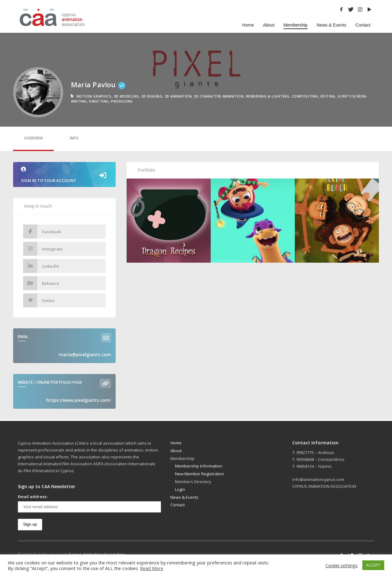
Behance (41, 283)
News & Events (184, 497)
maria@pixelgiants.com (85, 354)
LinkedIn (41, 266)
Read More (152, 568)
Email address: (33, 497)
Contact (178, 505)
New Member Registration (200, 474)
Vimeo (39, 300)
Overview (33, 138)
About (176, 451)
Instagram (43, 249)
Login (180, 489)
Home (176, 443)
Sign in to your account (64, 175)
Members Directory (193, 482)
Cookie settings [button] (342, 565)
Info (74, 138)
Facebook (42, 232)
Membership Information (199, 466)
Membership (182, 458)
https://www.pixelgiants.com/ (79, 400)
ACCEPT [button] (373, 565)
